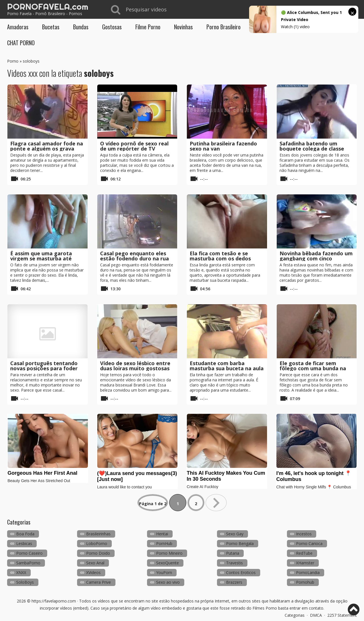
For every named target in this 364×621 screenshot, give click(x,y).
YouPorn (164, 572)
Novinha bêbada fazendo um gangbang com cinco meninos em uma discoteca (316, 258)
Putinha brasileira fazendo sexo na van (223, 146)
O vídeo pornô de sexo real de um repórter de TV (134, 146)
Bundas (81, 27)
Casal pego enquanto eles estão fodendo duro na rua (135, 256)
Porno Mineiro (169, 553)
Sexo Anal (95, 563)
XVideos (93, 572)
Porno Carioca (309, 543)
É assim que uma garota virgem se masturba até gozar (41, 258)
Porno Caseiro (29, 553)
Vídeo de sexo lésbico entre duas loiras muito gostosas (135, 366)
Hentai (162, 534)
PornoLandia (308, 572)
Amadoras (18, 27)
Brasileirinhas (98, 534)
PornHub (164, 543)
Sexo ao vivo (168, 582)
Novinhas (183, 27)
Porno (13, 61)
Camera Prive (99, 582)
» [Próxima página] (216, 503)
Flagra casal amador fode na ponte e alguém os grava (47, 146)
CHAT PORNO (21, 43)
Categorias (295, 615)
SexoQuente (167, 563)
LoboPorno (97, 543)
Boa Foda (25, 534)
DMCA (316, 615)
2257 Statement (342, 615)
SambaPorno (28, 563)
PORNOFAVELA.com (48, 7)
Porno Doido (98, 553)
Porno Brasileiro (224, 27)
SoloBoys (25, 582)
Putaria (233, 553)
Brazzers (234, 582)
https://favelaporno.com (54, 601)
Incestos (304, 534)
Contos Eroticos (241, 572)
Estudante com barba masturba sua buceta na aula (227, 366)
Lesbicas (24, 543)
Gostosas (112, 27)
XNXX (21, 572)
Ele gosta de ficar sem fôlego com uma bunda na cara (313, 368)
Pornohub (305, 582)
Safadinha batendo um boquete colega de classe (312, 146)
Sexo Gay (235, 534)
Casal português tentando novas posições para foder (44, 366)
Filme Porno (148, 27)
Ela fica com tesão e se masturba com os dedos (220, 256)
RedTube (304, 553)
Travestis (234, 563)
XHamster (305, 563)
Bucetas (51, 27)
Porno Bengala (240, 543)
